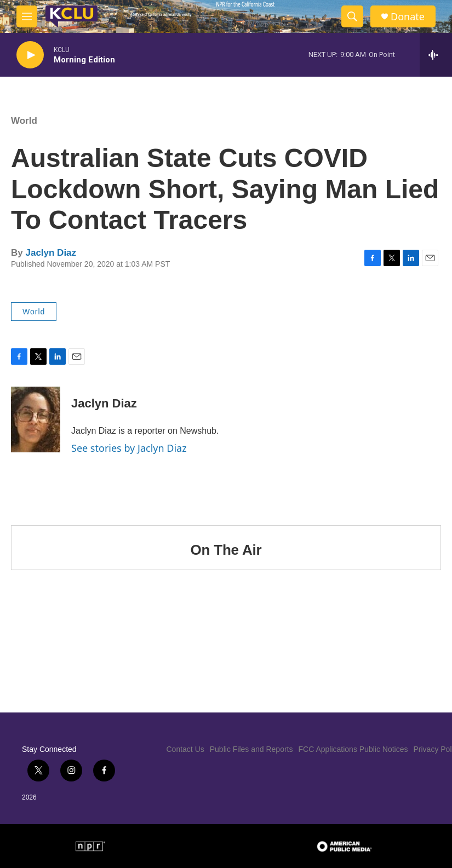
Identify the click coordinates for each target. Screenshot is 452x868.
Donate (408, 17)
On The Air (226, 550)
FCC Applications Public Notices (353, 749)
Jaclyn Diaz (51, 253)
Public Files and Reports (251, 749)
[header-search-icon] (352, 16)
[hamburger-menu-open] (27, 16)
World (24, 121)
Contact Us (185, 749)
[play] (30, 55)
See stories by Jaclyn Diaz (129, 448)
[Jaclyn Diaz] (36, 419)
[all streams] (436, 55)
